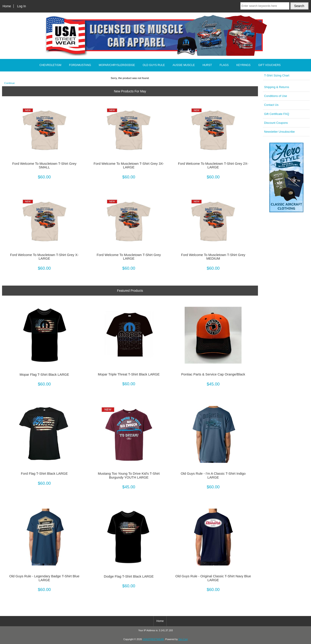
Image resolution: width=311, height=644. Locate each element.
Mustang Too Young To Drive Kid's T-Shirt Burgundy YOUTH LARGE (129, 475)
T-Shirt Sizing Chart (277, 75)
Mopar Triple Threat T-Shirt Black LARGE (129, 374)
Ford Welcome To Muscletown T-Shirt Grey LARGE (129, 257)
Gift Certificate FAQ (277, 114)
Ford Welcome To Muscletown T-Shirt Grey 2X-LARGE (213, 165)
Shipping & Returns (277, 87)
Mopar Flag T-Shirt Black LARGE (44, 375)
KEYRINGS (243, 65)
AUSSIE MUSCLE (184, 65)
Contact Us (271, 105)
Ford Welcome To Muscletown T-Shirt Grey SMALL (44, 165)
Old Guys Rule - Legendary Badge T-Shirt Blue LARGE (44, 578)
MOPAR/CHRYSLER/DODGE (117, 65)
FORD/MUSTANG (80, 65)
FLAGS (224, 65)
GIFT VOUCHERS (269, 65)
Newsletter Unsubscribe (279, 132)
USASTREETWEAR (153, 639)
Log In (22, 6)
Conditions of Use (276, 96)
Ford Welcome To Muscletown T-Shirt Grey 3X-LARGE (129, 165)
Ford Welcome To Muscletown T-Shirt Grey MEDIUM (213, 257)
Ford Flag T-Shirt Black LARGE (44, 474)
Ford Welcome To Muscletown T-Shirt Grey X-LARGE (44, 257)
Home (7, 6)
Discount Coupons (276, 123)
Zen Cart (183, 639)
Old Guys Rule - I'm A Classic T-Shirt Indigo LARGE (213, 475)
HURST (207, 65)
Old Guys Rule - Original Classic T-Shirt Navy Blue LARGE (213, 578)
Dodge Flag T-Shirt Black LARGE (129, 576)
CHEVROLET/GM (50, 65)
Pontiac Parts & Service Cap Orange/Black (213, 374)
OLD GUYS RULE (154, 65)
